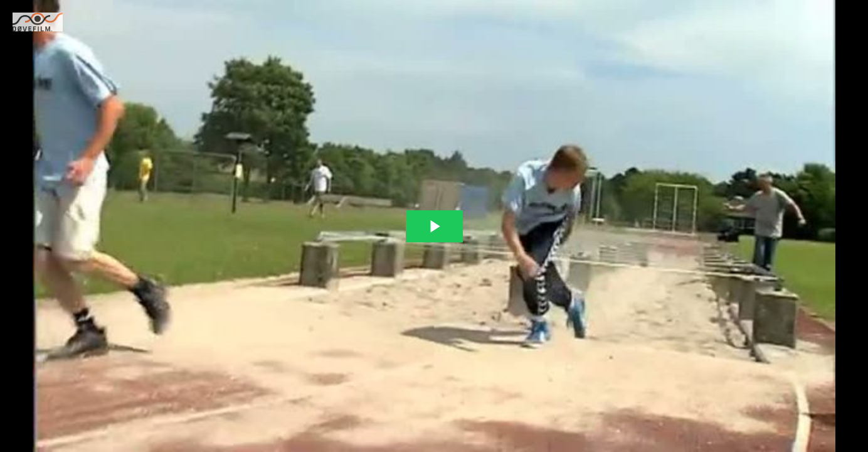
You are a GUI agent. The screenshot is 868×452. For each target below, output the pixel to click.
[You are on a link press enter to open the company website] (38, 22)
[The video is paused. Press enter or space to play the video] (434, 226)
